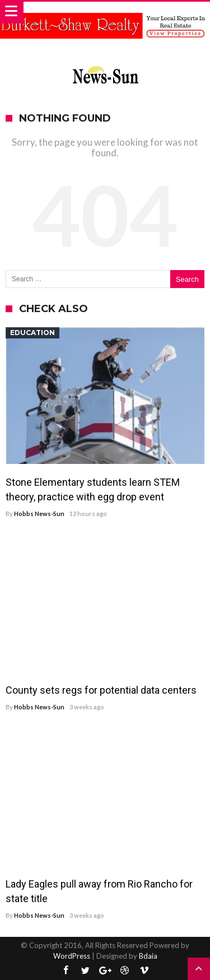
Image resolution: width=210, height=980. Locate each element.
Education (32, 333)
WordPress (72, 956)
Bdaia (148, 956)
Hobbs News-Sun (39, 514)
